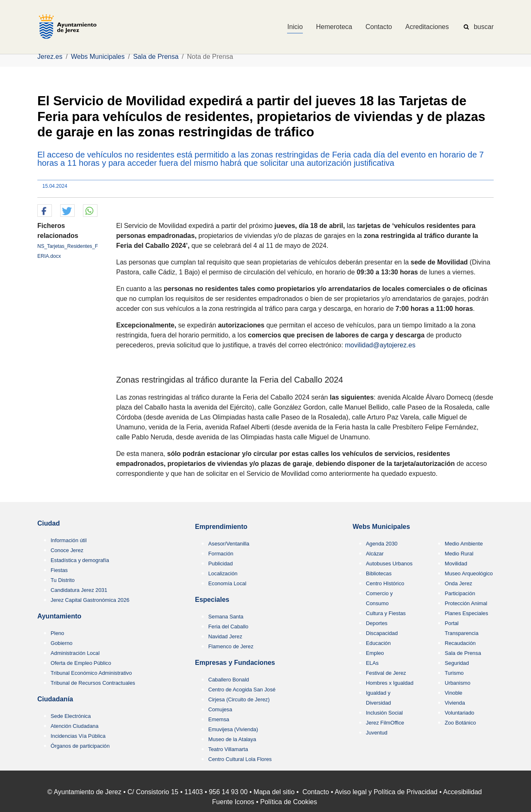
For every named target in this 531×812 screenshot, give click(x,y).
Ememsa (219, 719)
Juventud (377, 733)
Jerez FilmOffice (385, 723)
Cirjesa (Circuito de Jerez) (239, 699)
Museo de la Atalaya (232, 739)
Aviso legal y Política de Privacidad (386, 792)
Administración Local (75, 653)
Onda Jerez (458, 583)
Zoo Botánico (460, 723)
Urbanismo (458, 683)
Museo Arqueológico (469, 573)
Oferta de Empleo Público (81, 663)
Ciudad (49, 523)
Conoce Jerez (67, 550)
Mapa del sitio (274, 792)
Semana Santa (226, 617)
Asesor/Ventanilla (229, 544)
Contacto (316, 792)
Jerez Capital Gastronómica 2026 (90, 600)
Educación (378, 643)
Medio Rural (459, 554)
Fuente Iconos (233, 802)
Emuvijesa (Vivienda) (233, 729)
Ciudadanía (55, 699)
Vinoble (453, 693)
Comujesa (220, 709)
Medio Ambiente (464, 544)
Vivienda (455, 703)
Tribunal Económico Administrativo (91, 673)
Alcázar (375, 554)
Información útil (69, 540)
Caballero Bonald (229, 680)
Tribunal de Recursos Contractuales (93, 683)
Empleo (375, 653)
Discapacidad (382, 633)
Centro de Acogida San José (242, 690)
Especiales (212, 600)
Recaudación (460, 643)
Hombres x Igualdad (390, 683)
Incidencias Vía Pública (78, 736)
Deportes (377, 623)
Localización (223, 573)
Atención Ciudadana (74, 726)
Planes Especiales (466, 613)
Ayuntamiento (59, 616)
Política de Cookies (289, 802)
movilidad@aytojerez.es (380, 345)
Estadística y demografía (80, 560)
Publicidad (220, 564)
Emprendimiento (221, 527)
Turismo (454, 673)
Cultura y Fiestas (386, 613)
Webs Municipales (381, 527)
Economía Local (227, 583)
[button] (45, 211)
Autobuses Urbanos (389, 564)
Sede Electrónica (71, 716)
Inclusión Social (384, 713)
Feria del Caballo (228, 627)
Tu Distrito (63, 580)
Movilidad (456, 564)
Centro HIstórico (385, 583)
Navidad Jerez (225, 636)
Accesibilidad (462, 792)
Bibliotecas (379, 573)
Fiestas (59, 570)
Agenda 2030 (382, 544)
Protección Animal (466, 603)
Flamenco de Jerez (231, 646)
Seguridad (457, 663)
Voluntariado (459, 713)
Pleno (57, 633)
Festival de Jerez (386, 673)
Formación (221, 554)
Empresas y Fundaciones (235, 663)
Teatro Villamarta (228, 749)
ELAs (372, 663)
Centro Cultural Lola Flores (240, 759)
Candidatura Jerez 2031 (79, 590)
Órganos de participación (80, 746)
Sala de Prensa (463, 653)
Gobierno (62, 643)
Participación (460, 593)
